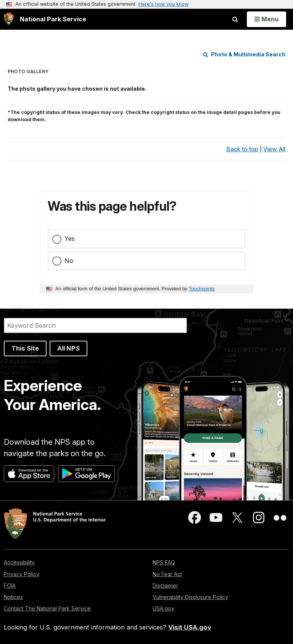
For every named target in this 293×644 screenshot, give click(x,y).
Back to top (242, 149)
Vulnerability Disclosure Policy (190, 597)
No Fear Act (167, 574)
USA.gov (163, 608)
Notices (13, 597)
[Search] (95, 325)
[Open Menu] (266, 19)
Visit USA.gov (190, 627)
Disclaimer (165, 586)
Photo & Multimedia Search (244, 54)
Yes (70, 239)
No (69, 261)
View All (274, 149)
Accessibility (19, 562)
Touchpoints (202, 289)
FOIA (10, 586)
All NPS (68, 348)
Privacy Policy (22, 574)
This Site (25, 348)
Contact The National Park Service (47, 608)
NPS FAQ (164, 562)
